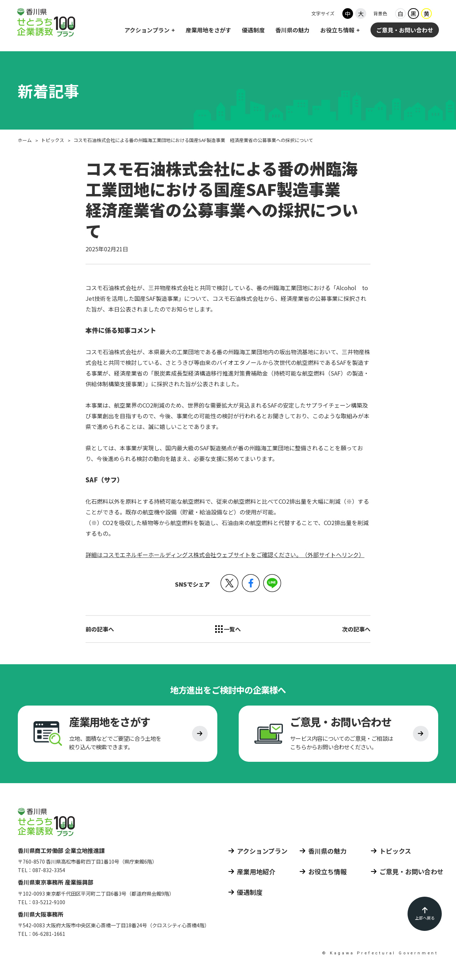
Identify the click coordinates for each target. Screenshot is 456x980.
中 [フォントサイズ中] (348, 14)
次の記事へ (356, 629)
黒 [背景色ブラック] (413, 14)
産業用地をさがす (208, 30)
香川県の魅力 (292, 30)
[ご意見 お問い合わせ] (338, 735)
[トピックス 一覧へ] (228, 629)
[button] (229, 583)
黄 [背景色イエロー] (426, 14)
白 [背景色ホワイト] (400, 14)
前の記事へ (100, 629)
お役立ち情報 (337, 30)
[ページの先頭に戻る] (425, 914)
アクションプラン (147, 30)
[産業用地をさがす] (118, 735)
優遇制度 (253, 30)
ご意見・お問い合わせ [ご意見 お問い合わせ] (405, 30)
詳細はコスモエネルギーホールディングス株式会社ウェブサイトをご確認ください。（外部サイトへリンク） (225, 555)
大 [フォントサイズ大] (361, 14)
